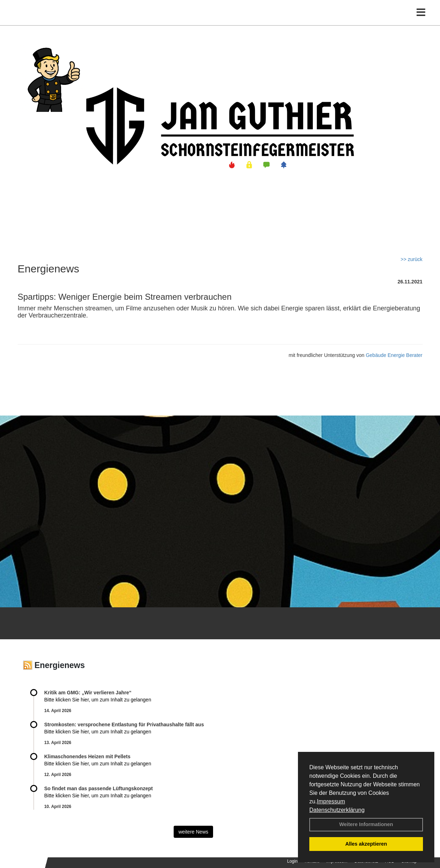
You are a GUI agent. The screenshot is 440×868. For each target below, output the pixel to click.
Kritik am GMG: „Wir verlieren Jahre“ (88, 693)
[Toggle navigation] (421, 20)
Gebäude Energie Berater (394, 355)
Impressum (331, 801)
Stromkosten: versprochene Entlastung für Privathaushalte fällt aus (124, 725)
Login (292, 861)
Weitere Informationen (366, 824)
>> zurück (411, 259)
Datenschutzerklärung (337, 810)
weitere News (193, 832)
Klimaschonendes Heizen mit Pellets (88, 756)
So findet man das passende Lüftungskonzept (99, 788)
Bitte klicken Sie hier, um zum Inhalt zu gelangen (98, 700)
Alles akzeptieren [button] (366, 844)
